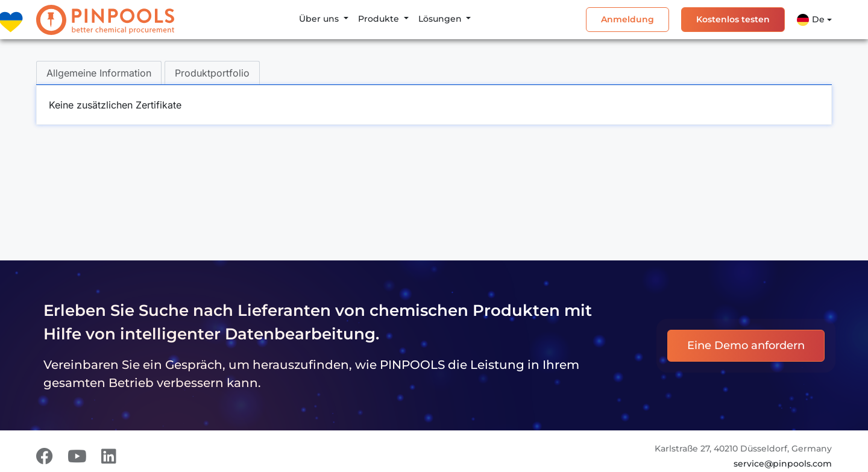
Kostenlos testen (733, 19)
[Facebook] (45, 456)
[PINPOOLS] (105, 20)
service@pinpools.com (783, 464)
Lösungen (441, 19)
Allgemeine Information (99, 73)
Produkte (380, 19)
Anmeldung (627, 19)
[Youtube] (77, 456)
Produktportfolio (212, 73)
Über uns (320, 19)
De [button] (811, 20)
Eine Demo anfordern (746, 345)
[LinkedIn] (109, 456)
